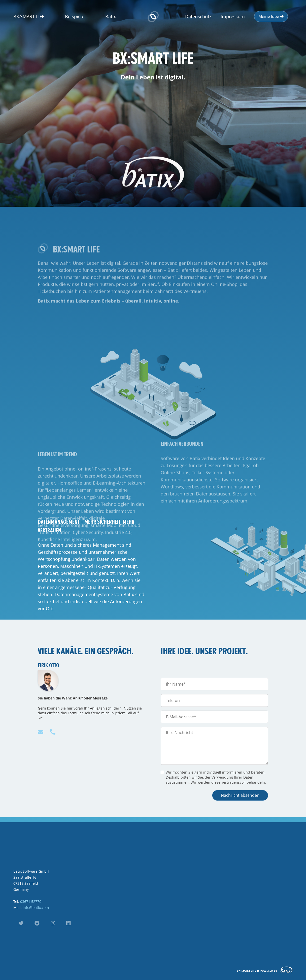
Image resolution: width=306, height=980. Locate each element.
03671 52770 (31, 901)
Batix (111, 16)
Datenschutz (198, 16)
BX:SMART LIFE (29, 16)
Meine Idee (271, 16)
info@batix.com (36, 908)
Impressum (233, 16)
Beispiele (75, 16)
